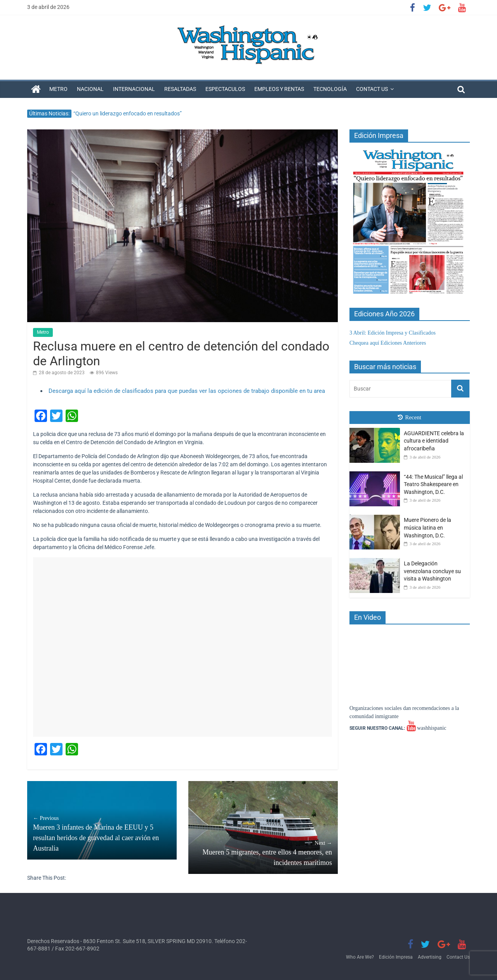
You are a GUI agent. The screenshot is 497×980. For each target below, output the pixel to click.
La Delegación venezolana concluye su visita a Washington (432, 571)
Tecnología (330, 89)
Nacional (90, 89)
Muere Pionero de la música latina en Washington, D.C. (427, 527)
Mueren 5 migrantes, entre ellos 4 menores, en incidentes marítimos (263, 853)
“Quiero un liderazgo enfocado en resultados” (128, 113)
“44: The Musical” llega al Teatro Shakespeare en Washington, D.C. (433, 484)
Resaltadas (180, 89)
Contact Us (372, 89)
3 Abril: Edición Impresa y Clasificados (393, 333)
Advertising (430, 957)
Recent (410, 417)
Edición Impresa (396, 957)
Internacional (134, 89)
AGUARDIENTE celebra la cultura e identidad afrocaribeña (434, 441)
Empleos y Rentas (279, 89)
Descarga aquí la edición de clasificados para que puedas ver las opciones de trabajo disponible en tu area (187, 391)
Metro (58, 89)
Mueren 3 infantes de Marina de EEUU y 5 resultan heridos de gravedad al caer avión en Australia (102, 833)
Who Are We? (360, 957)
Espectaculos (225, 89)
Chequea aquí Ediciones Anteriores (388, 343)
